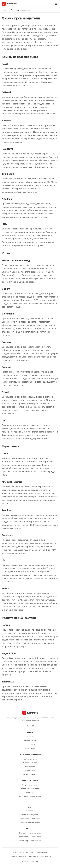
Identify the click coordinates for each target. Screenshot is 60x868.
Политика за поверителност (40, 856)
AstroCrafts (22, 856)
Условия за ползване (30, 861)
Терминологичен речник (30, 822)
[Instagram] (33, 726)
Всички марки (30, 748)
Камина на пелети (30, 759)
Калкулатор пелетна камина (30, 837)
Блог (30, 807)
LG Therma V (30, 745)
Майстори (30, 811)
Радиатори (30, 793)
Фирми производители (30, 815)
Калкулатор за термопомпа (30, 841)
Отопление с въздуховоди (30, 796)
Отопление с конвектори (30, 789)
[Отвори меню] (56, 4)
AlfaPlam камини (30, 741)
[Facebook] (27, 726)
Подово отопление (30, 785)
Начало (5, 10)
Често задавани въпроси (30, 819)
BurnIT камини (30, 737)
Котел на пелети (30, 774)
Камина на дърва (30, 763)
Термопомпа (30, 767)
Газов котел (30, 771)
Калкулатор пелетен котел (30, 833)
